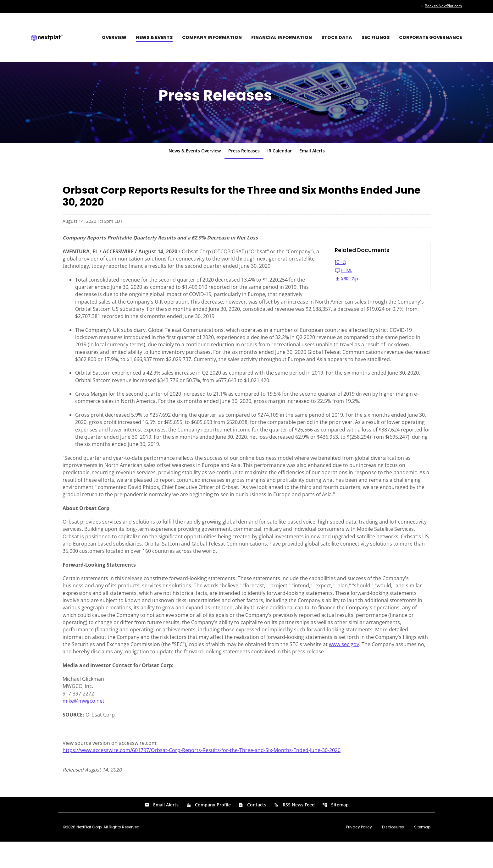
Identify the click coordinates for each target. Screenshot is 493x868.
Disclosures (393, 854)
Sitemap (335, 831)
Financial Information (282, 37)
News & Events (154, 37)
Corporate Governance (430, 37)
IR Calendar (280, 164)
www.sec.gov (344, 668)
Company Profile (208, 831)
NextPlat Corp (89, 853)
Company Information (212, 37)
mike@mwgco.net (83, 726)
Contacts (252, 831)
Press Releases (244, 164)
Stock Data (337, 37)
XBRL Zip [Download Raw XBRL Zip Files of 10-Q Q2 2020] (346, 293)
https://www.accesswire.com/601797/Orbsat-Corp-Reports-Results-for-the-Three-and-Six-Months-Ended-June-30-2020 (202, 776)
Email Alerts (312, 164)
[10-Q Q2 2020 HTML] (380, 280)
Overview (114, 37)
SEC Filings (376, 37)
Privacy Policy (359, 854)
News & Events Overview (195, 164)
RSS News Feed (294, 831)
